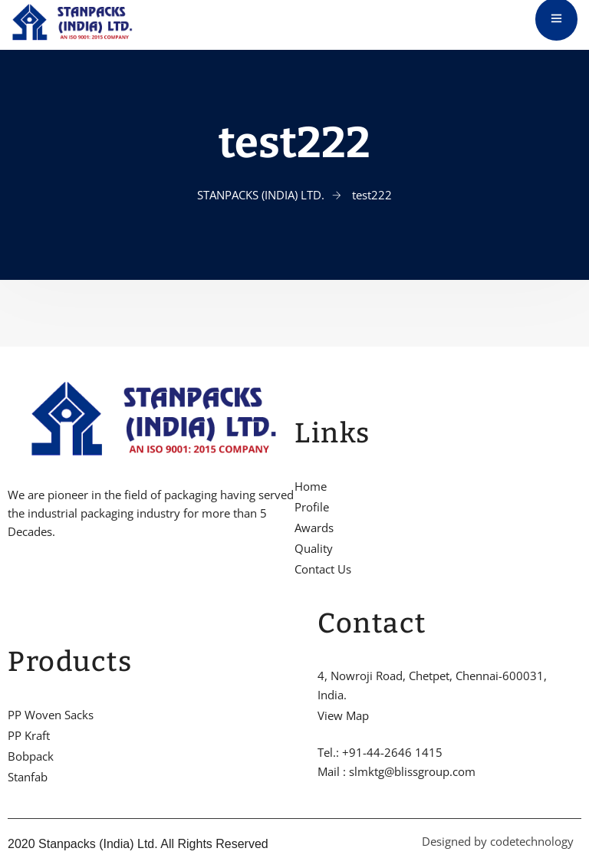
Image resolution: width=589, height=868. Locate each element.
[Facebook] (12, 579)
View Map (343, 715)
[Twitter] (38, 579)
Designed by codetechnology (498, 841)
